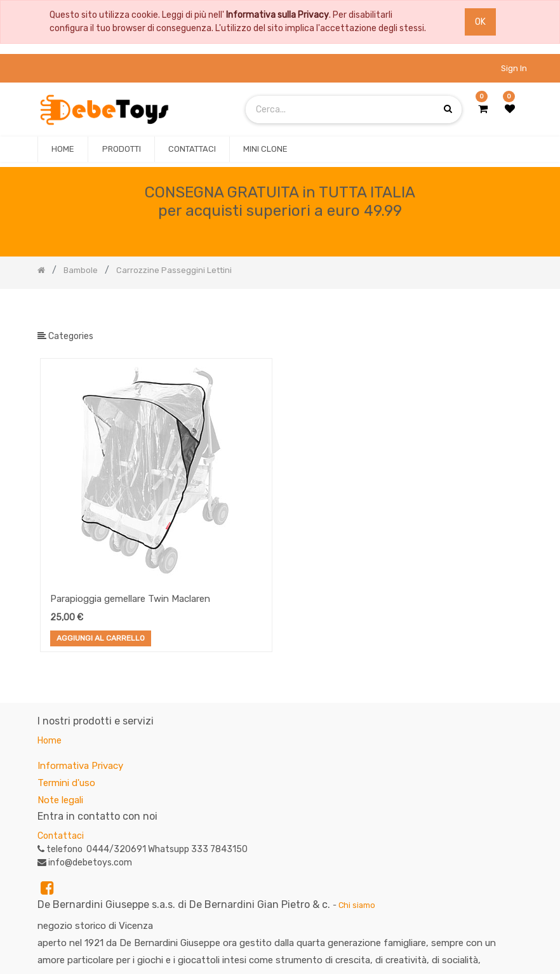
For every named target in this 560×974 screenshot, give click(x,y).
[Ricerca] (512, 310)
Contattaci (61, 836)
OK (480, 22)
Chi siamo (357, 905)
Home (50, 741)
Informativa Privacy (80, 766)
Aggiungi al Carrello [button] (101, 639)
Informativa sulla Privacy (277, 15)
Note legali (60, 800)
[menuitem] (63, 149)
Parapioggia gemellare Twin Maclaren (130, 599)
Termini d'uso (66, 783)
